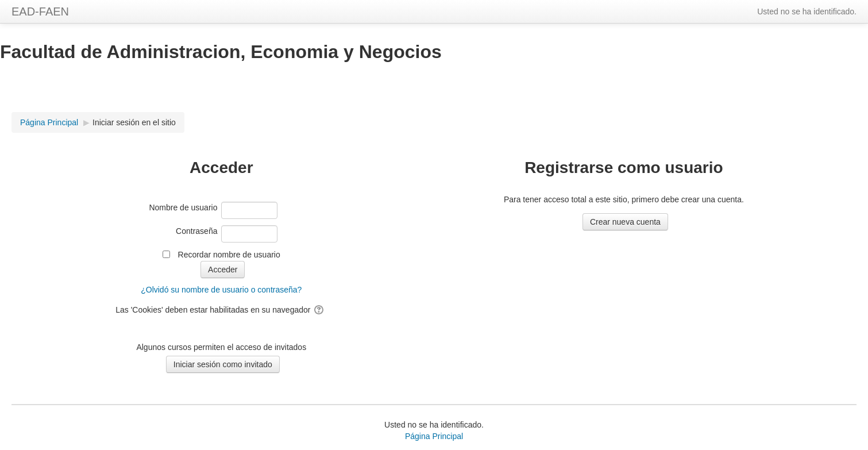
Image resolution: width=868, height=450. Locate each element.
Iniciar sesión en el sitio (134, 122)
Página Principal (434, 436)
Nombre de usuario (183, 207)
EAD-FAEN (40, 11)
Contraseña (196, 231)
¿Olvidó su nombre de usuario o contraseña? (221, 290)
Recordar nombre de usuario (229, 255)
